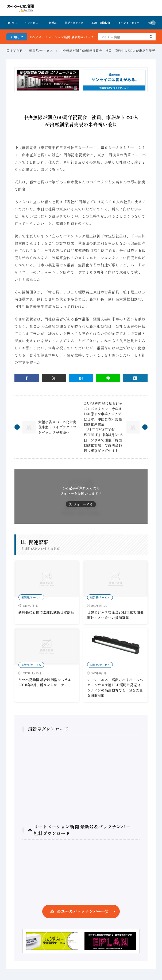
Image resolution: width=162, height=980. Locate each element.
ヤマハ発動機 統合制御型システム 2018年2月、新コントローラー (45, 682)
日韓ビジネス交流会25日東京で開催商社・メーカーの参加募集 (115, 615)
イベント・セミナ (129, 23)
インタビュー (33, 23)
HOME (11, 23)
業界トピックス (74, 23)
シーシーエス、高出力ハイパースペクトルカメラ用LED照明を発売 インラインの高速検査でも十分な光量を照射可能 (115, 688)
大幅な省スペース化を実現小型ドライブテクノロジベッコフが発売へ (57, 427)
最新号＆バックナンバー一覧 (83, 911)
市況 (150, 23)
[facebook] (27, 378)
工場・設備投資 (101, 23)
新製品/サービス (41, 50)
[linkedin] (135, 378)
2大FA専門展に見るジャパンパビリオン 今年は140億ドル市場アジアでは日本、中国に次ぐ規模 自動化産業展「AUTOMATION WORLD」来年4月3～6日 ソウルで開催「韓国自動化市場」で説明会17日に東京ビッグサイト (105, 427)
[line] (108, 378)
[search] (151, 37)
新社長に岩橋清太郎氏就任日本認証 (46, 612)
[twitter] (54, 378)
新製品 (53, 23)
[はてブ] (81, 378)
